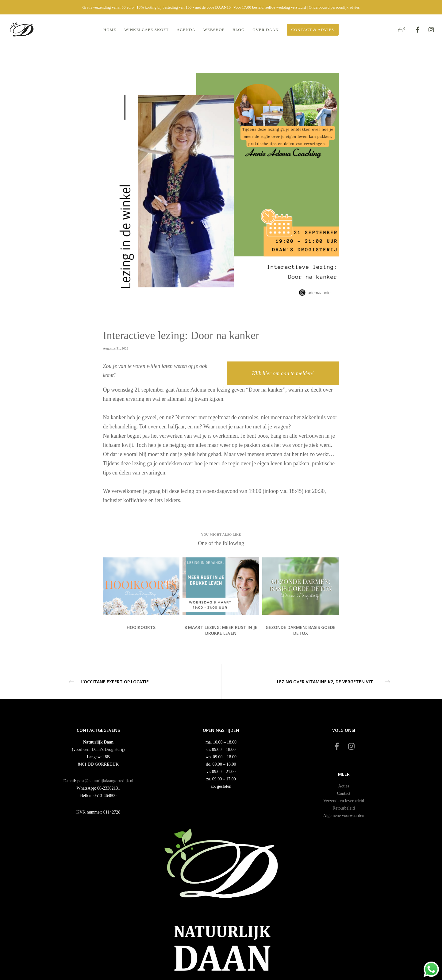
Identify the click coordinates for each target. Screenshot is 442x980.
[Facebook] (414, 30)
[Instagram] (427, 30)
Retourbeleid (344, 808)
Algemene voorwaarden (344, 816)
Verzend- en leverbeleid (344, 801)
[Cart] (396, 30)
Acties (344, 786)
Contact (344, 793)
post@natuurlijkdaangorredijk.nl (105, 781)
